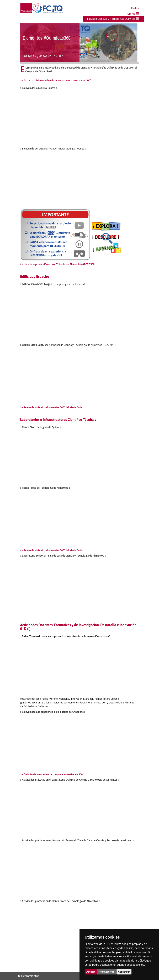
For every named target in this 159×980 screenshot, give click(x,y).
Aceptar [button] (91, 972)
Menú (133, 14)
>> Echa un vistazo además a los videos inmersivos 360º (56, 80)
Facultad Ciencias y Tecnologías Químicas (113, 19)
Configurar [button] (124, 972)
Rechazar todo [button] (107, 972)
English (135, 8)
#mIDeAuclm (40, 706)
